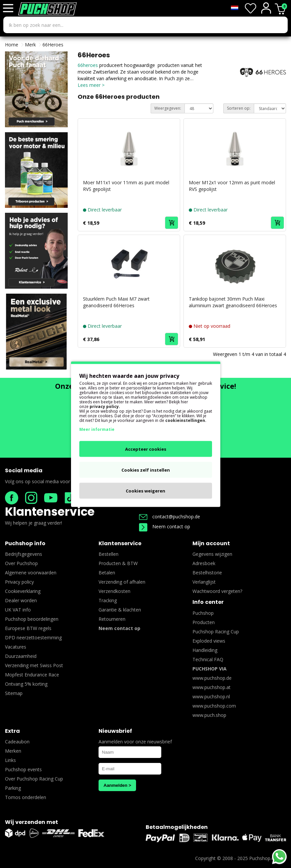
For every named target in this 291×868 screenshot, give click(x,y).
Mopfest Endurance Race (32, 675)
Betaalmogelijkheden (177, 827)
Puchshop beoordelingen (32, 619)
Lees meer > (91, 85)
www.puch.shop (209, 715)
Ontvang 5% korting (26, 684)
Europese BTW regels (28, 628)
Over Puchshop (21, 563)
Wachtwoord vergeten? (217, 591)
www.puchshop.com (214, 706)
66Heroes (53, 45)
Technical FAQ (208, 659)
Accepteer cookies (146, 449)
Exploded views (209, 641)
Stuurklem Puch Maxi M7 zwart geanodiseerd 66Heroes (116, 302)
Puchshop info (25, 543)
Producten (204, 622)
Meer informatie (97, 429)
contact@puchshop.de (170, 517)
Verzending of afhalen (122, 582)
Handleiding (205, 650)
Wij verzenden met (32, 822)
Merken (13, 751)
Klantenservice (50, 512)
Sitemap (14, 693)
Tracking (108, 600)
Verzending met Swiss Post (34, 665)
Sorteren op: (239, 108)
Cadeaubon (17, 742)
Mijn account (211, 543)
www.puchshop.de (212, 678)
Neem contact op (165, 526)
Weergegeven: (168, 108)
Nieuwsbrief (115, 731)
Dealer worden (21, 600)
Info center (208, 602)
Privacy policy (19, 582)
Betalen (107, 573)
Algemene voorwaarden (31, 573)
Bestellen (109, 554)
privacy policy (104, 406)
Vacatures (16, 647)
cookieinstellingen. (186, 420)
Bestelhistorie (207, 573)
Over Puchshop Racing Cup (34, 779)
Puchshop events (23, 769)
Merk (30, 45)
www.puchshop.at (212, 687)
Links (10, 760)
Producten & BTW (118, 563)
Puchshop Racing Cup (216, 632)
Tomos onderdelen (26, 797)
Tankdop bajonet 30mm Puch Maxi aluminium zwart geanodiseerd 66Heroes (233, 302)
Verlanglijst (204, 582)
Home (12, 45)
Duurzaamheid (21, 656)
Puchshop (203, 613)
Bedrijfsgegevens (24, 554)
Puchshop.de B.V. (268, 858)
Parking (13, 788)
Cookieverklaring (23, 591)
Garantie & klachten (120, 610)
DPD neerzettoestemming (33, 637)
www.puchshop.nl (211, 696)
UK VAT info (18, 610)
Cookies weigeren (145, 491)
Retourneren (112, 619)
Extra (12, 731)
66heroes (88, 65)
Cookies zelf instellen (146, 470)
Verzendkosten (114, 591)
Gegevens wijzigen (212, 554)
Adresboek (204, 563)
